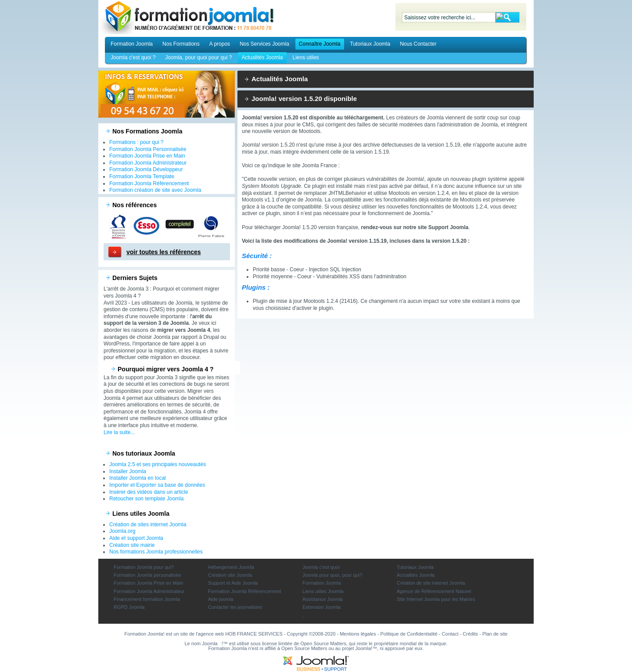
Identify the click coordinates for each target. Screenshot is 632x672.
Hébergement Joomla (231, 567)
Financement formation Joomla (147, 599)
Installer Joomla (128, 471)
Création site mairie (132, 545)
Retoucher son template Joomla (146, 499)
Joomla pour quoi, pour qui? (332, 575)
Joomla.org (122, 531)
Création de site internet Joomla (431, 583)
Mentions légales (358, 634)
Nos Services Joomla (264, 44)
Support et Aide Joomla (233, 583)
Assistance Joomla (323, 599)
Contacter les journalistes (235, 607)
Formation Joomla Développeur (146, 169)
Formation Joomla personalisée (147, 575)
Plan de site (495, 634)
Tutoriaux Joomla (370, 44)
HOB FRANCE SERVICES (254, 634)
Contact (450, 634)
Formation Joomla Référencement (149, 183)
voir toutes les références (164, 252)
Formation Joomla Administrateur (148, 163)
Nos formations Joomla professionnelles (156, 552)
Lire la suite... (119, 432)
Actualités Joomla (262, 57)
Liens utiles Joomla (323, 591)
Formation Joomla (132, 44)
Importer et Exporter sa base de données (157, 485)
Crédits (470, 634)
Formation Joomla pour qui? (144, 567)
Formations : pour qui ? (136, 142)
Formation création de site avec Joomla (155, 190)
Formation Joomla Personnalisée (148, 149)
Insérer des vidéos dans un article (149, 492)
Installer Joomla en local (138, 478)
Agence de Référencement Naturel (434, 591)
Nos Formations (181, 44)
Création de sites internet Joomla (148, 525)
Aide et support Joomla (136, 538)
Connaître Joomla (320, 44)
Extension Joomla (321, 607)
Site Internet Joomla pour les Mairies (436, 599)
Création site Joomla (230, 575)
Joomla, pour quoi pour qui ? (198, 57)
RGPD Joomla (129, 607)
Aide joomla (221, 599)
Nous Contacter (418, 44)
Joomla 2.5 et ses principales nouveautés (158, 464)
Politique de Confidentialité (409, 634)
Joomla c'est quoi (321, 567)
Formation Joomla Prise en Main (147, 156)
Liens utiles (306, 57)
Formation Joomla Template (142, 176)
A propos (220, 44)
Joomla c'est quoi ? (133, 57)
